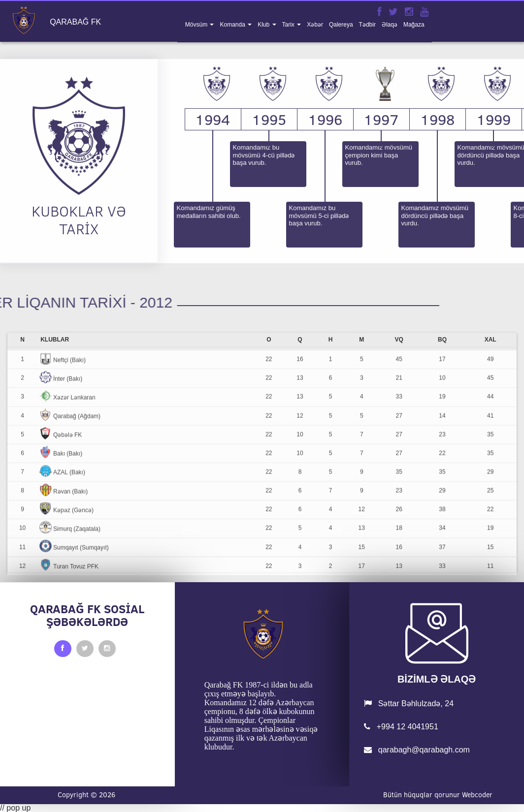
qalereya (341, 25)
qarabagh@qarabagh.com (417, 750)
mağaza (414, 25)
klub (264, 25)
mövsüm (197, 25)
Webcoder (477, 795)
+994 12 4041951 (401, 727)
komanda (233, 25)
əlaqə (390, 25)
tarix (289, 25)
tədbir (367, 25)
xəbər (315, 25)
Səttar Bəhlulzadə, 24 (409, 703)
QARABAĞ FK (75, 22)
